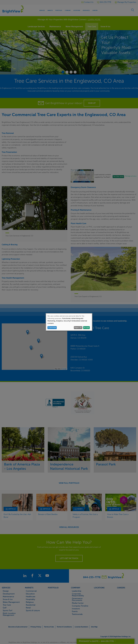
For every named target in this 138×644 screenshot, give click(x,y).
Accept (86, 328)
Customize (52, 328)
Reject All (78, 328)
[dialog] (69, 322)
